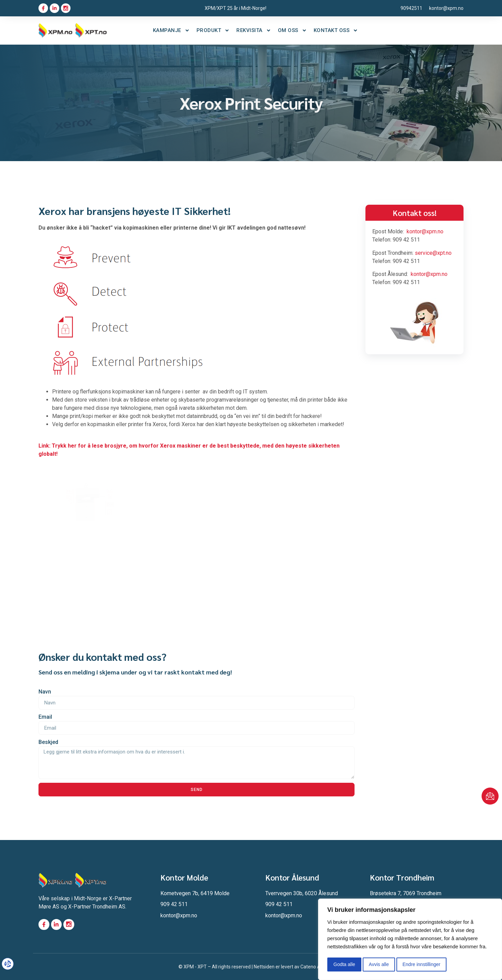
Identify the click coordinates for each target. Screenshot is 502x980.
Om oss (292, 30)
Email (45, 717)
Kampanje (171, 30)
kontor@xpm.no (425, 231)
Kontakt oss (336, 30)
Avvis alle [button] (379, 964)
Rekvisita (254, 30)
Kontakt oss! (415, 213)
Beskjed (48, 742)
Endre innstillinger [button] (421, 964)
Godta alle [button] (344, 964)
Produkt (213, 30)
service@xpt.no (433, 253)
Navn (45, 692)
